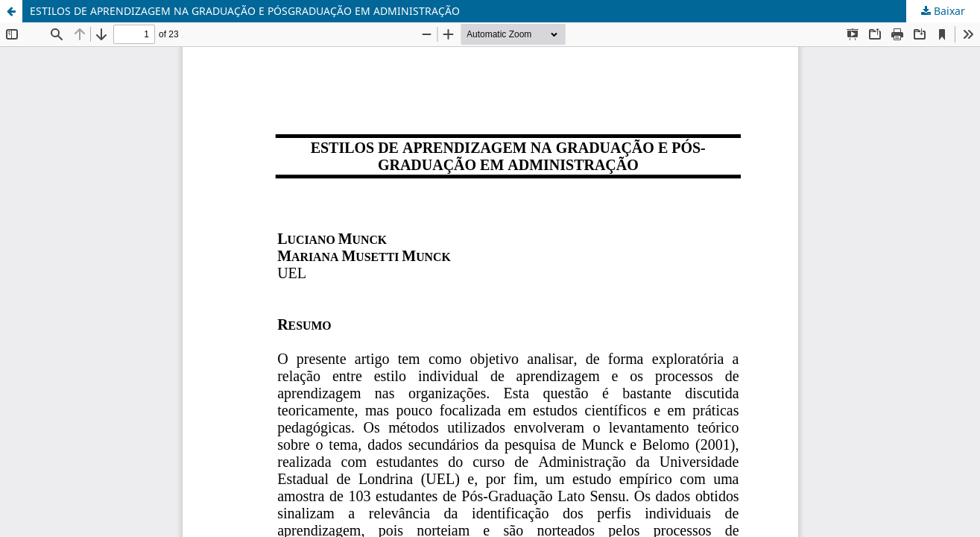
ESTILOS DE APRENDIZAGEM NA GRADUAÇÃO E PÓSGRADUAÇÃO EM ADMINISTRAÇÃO (245, 11)
